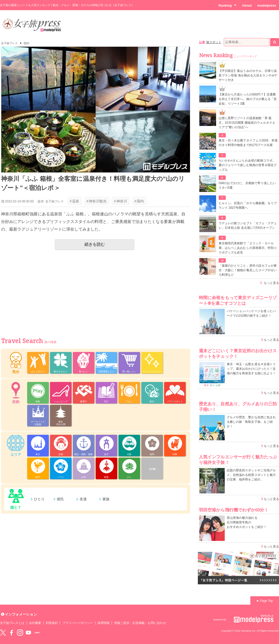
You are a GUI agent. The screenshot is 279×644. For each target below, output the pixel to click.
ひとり (39, 499)
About (247, 5)
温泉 (74, 201)
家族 (106, 499)
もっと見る (271, 283)
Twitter (3, 633)
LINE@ (37, 633)
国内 (26, 43)
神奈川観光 (97, 201)
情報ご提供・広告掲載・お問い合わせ (140, 623)
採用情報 (103, 623)
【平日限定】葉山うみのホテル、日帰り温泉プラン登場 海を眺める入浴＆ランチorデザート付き (248, 75)
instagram (20, 633)
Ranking (227, 5)
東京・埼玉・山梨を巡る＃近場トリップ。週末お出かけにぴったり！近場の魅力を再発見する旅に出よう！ (251, 369)
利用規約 (52, 623)
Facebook (11, 633)
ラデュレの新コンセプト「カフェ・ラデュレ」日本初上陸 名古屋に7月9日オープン (248, 226)
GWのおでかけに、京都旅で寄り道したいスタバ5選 (247, 185)
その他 (152, 469)
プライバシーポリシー (78, 623)
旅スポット (214, 42)
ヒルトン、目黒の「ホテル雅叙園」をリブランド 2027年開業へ (248, 205)
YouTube (28, 633)
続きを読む (95, 244)
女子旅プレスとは (12, 623)
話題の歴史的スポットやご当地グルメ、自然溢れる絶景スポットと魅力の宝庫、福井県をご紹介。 (251, 475)
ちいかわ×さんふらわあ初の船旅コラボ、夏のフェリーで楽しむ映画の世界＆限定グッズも (248, 165)
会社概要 (35, 623)
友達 (83, 499)
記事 (202, 42)
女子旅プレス (9, 43)
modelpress (267, 5)
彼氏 (60, 499)
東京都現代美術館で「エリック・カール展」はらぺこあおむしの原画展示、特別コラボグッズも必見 (248, 248)
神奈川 (120, 201)
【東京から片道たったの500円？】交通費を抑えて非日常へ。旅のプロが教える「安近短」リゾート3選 (248, 99)
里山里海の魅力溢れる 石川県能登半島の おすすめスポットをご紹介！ (247, 522)
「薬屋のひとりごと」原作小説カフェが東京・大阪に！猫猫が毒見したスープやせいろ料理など (248, 270)
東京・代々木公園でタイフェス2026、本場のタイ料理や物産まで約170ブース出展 (248, 143)
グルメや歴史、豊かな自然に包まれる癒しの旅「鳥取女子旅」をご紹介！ (251, 422)
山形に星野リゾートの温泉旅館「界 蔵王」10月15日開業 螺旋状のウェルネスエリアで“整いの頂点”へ (247, 123)
